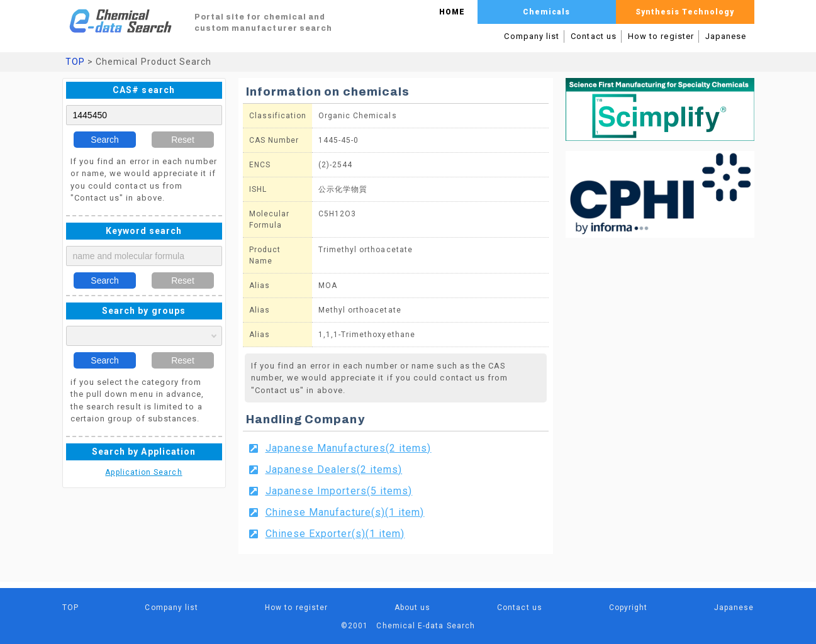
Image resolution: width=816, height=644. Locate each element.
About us (413, 608)
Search (104, 140)
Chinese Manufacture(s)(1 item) (345, 512)
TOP (75, 62)
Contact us (594, 36)
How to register (661, 36)
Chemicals (547, 12)
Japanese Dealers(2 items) (334, 469)
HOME (452, 12)
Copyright (629, 608)
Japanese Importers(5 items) (339, 491)
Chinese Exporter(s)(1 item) (335, 534)
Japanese (726, 36)
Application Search (143, 472)
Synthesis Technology (685, 12)
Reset (183, 140)
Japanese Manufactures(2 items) (349, 448)
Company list (532, 36)
